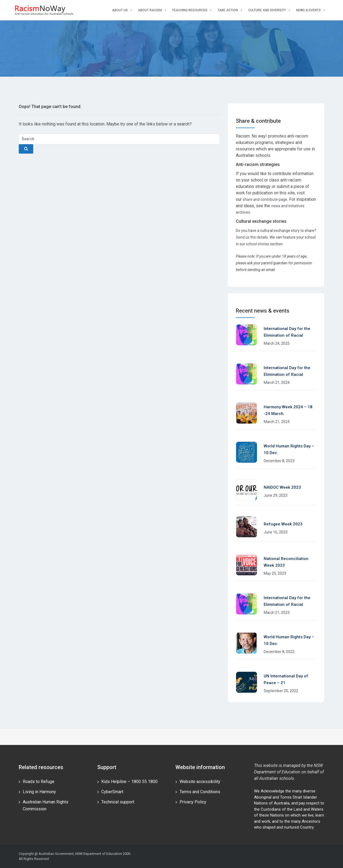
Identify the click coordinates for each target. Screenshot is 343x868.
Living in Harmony (39, 792)
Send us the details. (252, 237)
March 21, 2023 (277, 613)
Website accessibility (200, 782)
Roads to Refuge (39, 782)
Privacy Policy (193, 802)
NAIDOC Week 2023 (282, 487)
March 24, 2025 (277, 343)
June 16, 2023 (276, 532)
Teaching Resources (192, 10)
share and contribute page (265, 199)
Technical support (118, 802)
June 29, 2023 (276, 495)
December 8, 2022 (279, 652)
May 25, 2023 (275, 573)
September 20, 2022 (281, 691)
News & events (311, 10)
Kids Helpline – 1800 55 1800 (129, 782)
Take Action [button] (230, 10)
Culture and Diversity (269, 10)
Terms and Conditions (200, 792)
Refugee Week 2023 (283, 524)
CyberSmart (112, 792)
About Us (122, 10)
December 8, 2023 (279, 461)
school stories (258, 244)
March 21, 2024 (277, 383)
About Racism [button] (152, 10)
